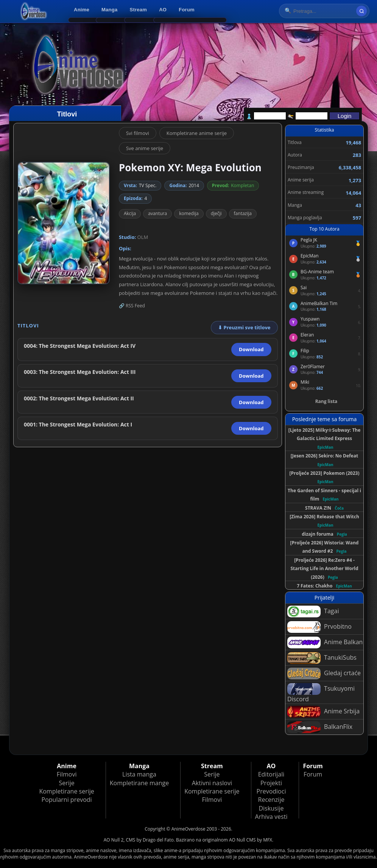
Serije (66, 783)
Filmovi (67, 774)
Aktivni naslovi (212, 783)
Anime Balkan (325, 642)
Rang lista (326, 401)
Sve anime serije (145, 148)
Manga (109, 10)
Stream (139, 10)
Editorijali (271, 774)
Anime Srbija (323, 712)
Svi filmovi (138, 133)
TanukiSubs (322, 658)
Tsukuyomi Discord (321, 693)
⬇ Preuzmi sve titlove (244, 327)
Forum (187, 10)
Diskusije (271, 808)
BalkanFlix (320, 727)
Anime (82, 10)
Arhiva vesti (271, 817)
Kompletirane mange (139, 783)
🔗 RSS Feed (132, 306)
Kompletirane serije (66, 791)
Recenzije (271, 800)
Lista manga (139, 774)
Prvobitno (319, 627)
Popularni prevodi (67, 800)
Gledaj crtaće (324, 673)
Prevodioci (271, 791)
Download (251, 349)
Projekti (271, 783)
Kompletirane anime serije (197, 133)
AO (163, 10)
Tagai (313, 611)
